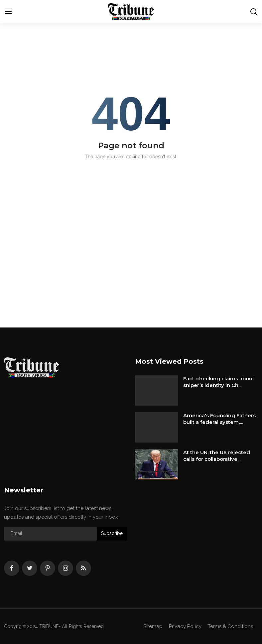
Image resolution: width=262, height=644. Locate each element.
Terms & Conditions (230, 626)
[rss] (83, 568)
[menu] (8, 12)
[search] (254, 12)
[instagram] (65, 568)
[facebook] (12, 568)
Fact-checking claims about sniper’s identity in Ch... (219, 382)
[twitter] (30, 568)
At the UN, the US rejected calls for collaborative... (217, 456)
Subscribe (112, 533)
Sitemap (153, 626)
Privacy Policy (185, 626)
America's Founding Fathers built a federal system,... (219, 419)
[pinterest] (48, 568)
